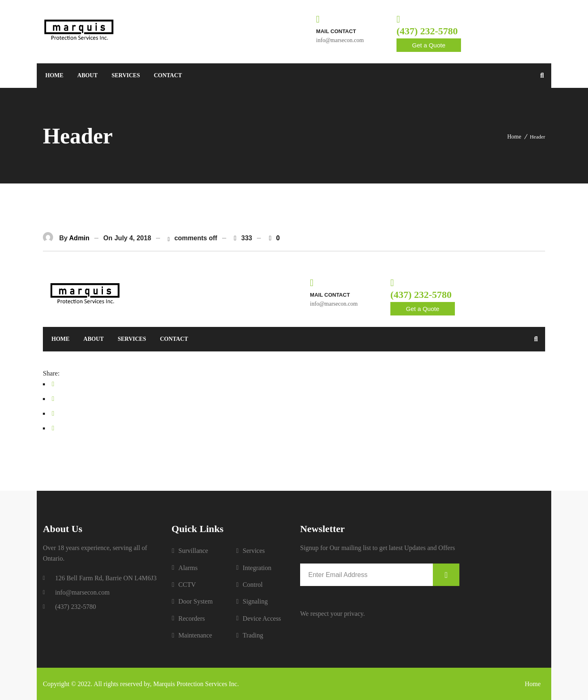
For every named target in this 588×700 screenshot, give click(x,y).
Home (514, 137)
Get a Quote (429, 45)
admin (79, 238)
